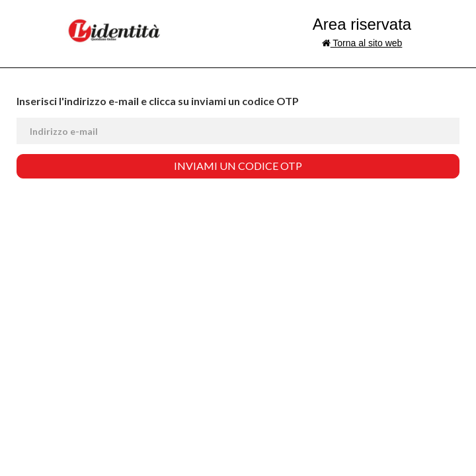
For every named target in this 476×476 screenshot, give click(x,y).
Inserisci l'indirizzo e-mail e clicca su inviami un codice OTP (158, 101)
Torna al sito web (362, 43)
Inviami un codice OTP (238, 166)
